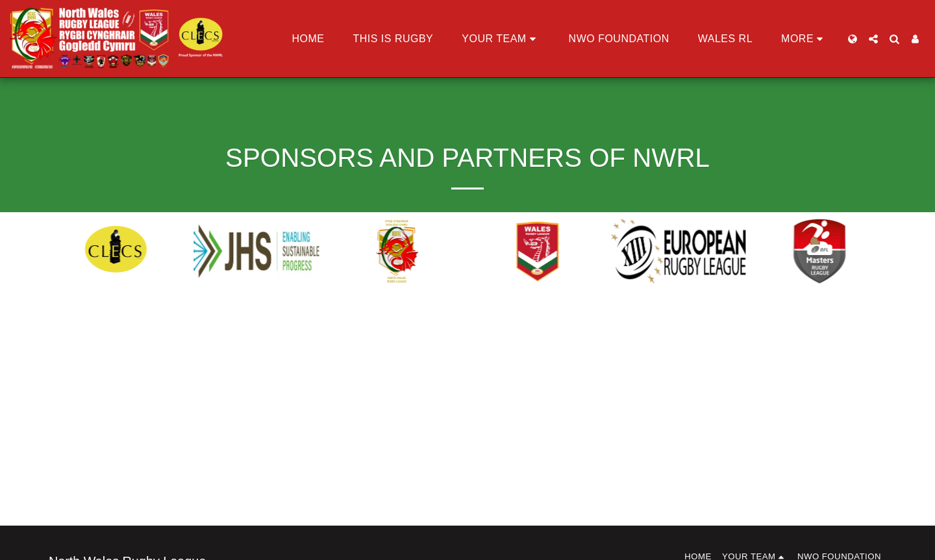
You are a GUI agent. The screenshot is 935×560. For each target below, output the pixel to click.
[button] (501, 39)
